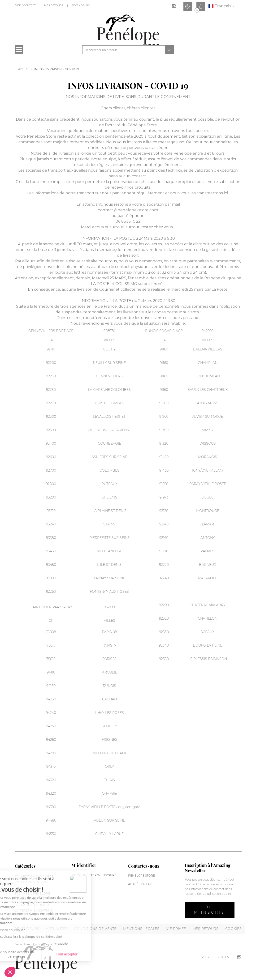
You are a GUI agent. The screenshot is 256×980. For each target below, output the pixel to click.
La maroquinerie (30, 899)
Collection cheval (32, 882)
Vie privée (176, 929)
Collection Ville (30, 888)
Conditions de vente (95, 929)
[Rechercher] (124, 50)
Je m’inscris (210, 910)
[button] (10, 972)
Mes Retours (54, 6)
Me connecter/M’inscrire (94, 875)
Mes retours (206, 929)
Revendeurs (81, 6)
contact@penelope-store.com (128, 210)
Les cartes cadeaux (32, 905)
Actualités (57, 929)
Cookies (234, 929)
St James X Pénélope (33, 893)
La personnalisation (33, 910)
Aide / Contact (26, 6)
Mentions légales (141, 929)
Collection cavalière (34, 876)
